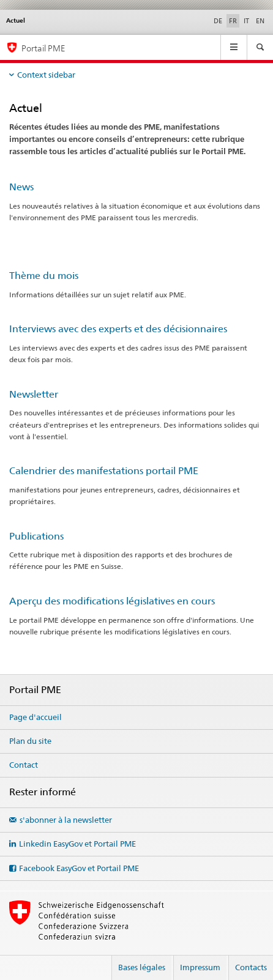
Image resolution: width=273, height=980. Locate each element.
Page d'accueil (36, 717)
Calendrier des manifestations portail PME (104, 471)
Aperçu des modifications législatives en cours (112, 601)
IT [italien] (246, 21)
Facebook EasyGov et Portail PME (79, 868)
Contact (24, 765)
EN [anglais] (260, 21)
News (21, 187)
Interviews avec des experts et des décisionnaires (118, 329)
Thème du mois (44, 276)
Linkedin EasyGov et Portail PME (77, 844)
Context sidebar (46, 75)
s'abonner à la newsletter (66, 820)
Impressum (200, 967)
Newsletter (34, 394)
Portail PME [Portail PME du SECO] (43, 48)
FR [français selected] (233, 21)
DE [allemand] (218, 21)
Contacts (251, 967)
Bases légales (142, 967)
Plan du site (30, 741)
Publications (36, 536)
